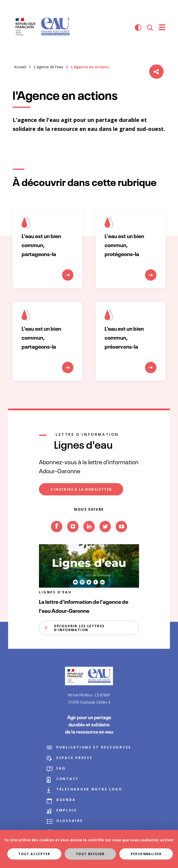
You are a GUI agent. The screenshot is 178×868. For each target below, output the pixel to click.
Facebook (57, 536)
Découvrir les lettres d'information (79, 628)
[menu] (162, 28)
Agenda (66, 800)
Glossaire (70, 821)
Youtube (121, 536)
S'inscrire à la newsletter (81, 489)
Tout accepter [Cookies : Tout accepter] (34, 854)
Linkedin (89, 536)
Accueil (20, 67)
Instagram (73, 536)
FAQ (61, 768)
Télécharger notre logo (89, 789)
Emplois (67, 810)
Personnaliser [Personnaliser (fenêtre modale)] (147, 854)
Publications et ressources (94, 747)
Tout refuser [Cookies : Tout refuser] (90, 854)
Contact (68, 779)
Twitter (105, 536)
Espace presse (74, 758)
